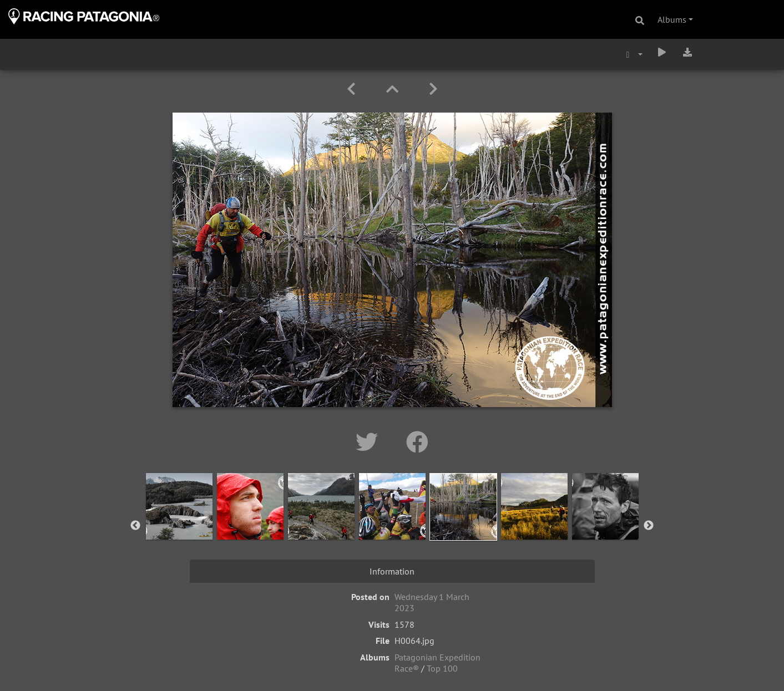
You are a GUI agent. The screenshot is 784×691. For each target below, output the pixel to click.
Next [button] (649, 526)
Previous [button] (135, 526)
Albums (672, 19)
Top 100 (442, 668)
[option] (179, 524)
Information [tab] (392, 571)
